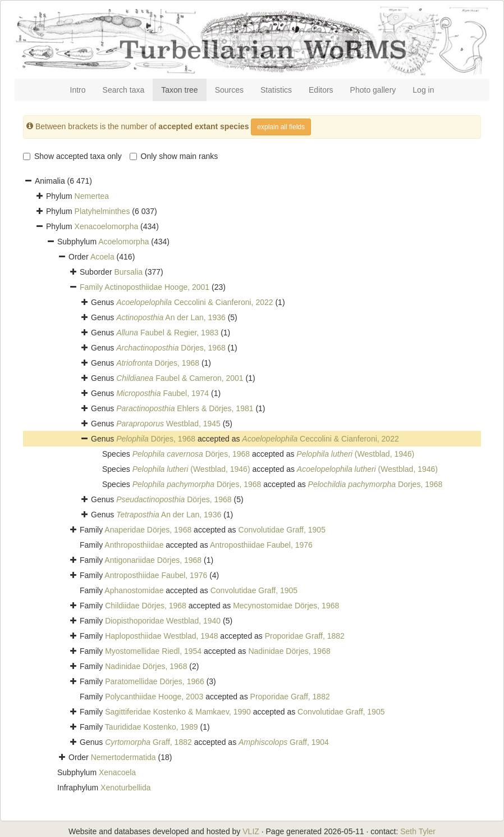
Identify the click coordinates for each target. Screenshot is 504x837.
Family (92, 287)
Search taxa (124, 90)
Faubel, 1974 (162, 393)
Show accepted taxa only (72, 156)
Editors (321, 90)
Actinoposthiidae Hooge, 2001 (157, 287)
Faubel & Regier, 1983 (167, 333)
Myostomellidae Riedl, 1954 (153, 651)
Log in (423, 90)
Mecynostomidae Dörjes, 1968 (286, 606)
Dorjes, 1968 (375, 484)
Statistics (276, 90)
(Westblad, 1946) (355, 454)
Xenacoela (117, 772)
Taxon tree (179, 90)
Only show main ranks (174, 156)
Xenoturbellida (126, 788)
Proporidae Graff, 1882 (305, 636)
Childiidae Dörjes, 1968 (146, 606)
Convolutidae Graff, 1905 (282, 530)
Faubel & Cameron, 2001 (180, 378)
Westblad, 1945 (168, 424)
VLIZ (251, 831)
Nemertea (92, 196)
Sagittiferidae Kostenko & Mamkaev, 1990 (178, 712)
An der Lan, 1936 (171, 317)
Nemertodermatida (123, 757)
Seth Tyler (418, 831)
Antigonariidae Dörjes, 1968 (153, 560)
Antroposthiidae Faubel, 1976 (261, 545)
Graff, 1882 (148, 742)
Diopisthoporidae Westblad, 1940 (163, 621)
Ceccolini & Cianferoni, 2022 (194, 302)
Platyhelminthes (102, 211)
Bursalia (128, 272)
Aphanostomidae (134, 590)
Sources (229, 90)
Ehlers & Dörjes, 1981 (185, 408)
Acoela (102, 257)
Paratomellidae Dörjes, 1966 (155, 681)
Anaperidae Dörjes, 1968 (148, 530)
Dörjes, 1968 (171, 348)
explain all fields (281, 127)
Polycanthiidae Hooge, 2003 (154, 697)
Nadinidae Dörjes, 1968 (289, 651)
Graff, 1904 (284, 742)
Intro (78, 90)
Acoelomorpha (123, 242)
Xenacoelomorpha (107, 226)
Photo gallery (373, 90)
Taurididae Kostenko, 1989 (152, 727)
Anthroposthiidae (134, 545)
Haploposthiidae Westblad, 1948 (161, 636)
